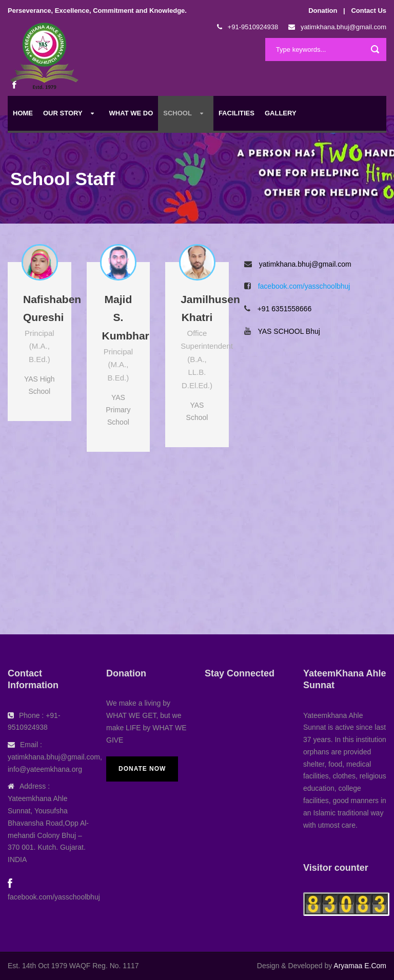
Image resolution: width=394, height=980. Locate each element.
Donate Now (142, 769)
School (178, 113)
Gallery (281, 113)
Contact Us (369, 11)
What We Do (131, 113)
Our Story (63, 113)
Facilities (237, 113)
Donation (323, 11)
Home (23, 113)
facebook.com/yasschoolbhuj (304, 286)
